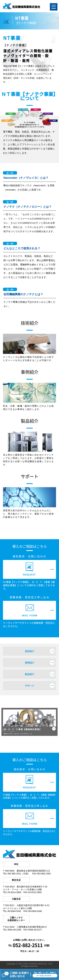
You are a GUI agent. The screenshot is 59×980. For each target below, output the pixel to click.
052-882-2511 (28, 945)
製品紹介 (30, 674)
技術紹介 (30, 651)
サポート (30, 686)
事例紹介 (30, 663)
